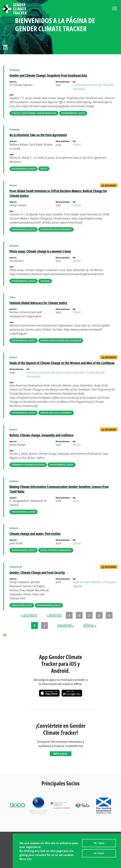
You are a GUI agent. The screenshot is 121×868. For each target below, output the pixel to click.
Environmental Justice (73, 113)
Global (77, 144)
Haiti (53, 372)
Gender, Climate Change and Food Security (37, 572)
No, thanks (99, 854)
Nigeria (77, 582)
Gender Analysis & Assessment (56, 229)
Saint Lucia (72, 372)
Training (45, 281)
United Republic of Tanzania (99, 582)
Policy (44, 169)
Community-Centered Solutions (28, 465)
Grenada (44, 372)
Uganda (77, 586)
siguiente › (65, 625)
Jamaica (61, 372)
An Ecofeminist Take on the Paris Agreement (38, 135)
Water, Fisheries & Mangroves (56, 550)
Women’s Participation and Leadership (61, 340)
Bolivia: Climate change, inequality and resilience (42, 435)
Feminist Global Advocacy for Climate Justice (38, 303)
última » (90, 625)
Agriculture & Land (22, 605)
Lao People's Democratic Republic (93, 85)
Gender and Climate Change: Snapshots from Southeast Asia (48, 75)
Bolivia (77, 445)
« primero (29, 615)
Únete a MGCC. (61, 754)
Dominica (32, 372)
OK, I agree (99, 844)
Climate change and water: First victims (35, 534)
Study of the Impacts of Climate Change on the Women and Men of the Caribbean (62, 363)
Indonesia (79, 89)
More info (26, 860)
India (76, 501)
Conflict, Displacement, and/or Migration (34, 113)
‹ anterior (54, 615)
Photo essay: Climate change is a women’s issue (40, 251)
